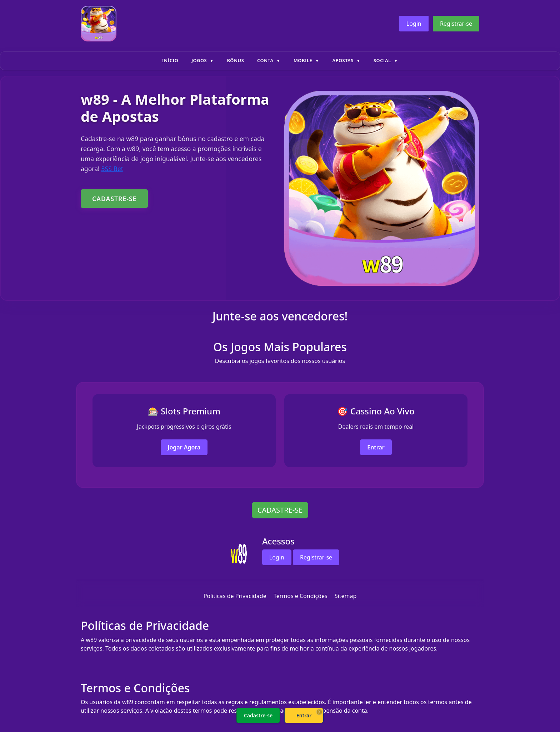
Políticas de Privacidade (235, 596)
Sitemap (346, 596)
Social (382, 60)
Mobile (303, 60)
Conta (265, 60)
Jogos (199, 60)
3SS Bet (112, 169)
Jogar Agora (184, 447)
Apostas (343, 60)
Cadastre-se (258, 715)
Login (414, 24)
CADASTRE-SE (114, 199)
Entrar (376, 447)
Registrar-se (456, 24)
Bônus (235, 60)
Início (170, 60)
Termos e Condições (301, 596)
